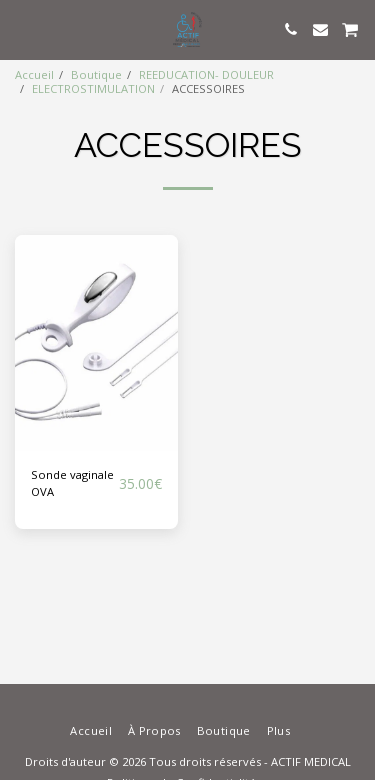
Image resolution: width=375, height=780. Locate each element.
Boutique (96, 74)
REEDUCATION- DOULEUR (206, 74)
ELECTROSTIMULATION (93, 88)
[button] (22, 28)
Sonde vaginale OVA (72, 483)
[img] (96, 343)
